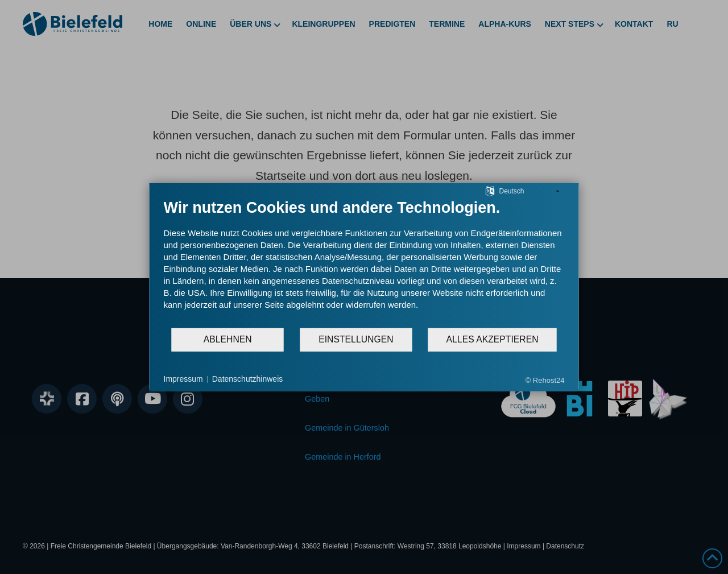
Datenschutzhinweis (248, 379)
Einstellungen (356, 339)
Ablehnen (228, 339)
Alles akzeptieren (493, 339)
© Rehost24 (545, 380)
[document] (364, 262)
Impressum (183, 379)
